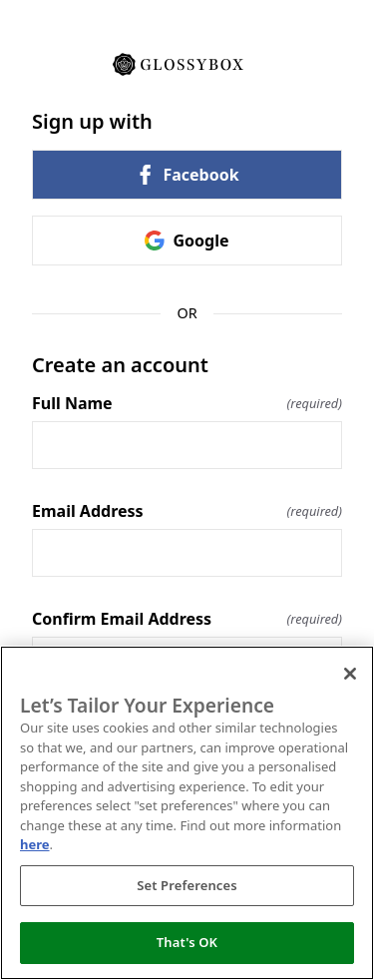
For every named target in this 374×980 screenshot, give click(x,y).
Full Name (187, 403)
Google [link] (187, 241)
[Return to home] (187, 63)
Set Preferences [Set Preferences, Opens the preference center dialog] (187, 885)
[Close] (350, 674)
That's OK (187, 942)
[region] (187, 813)
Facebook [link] (187, 175)
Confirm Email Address (187, 619)
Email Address (187, 511)
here (35, 844)
